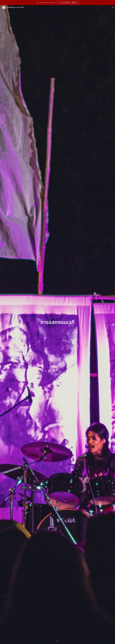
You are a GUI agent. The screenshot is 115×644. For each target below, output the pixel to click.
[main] (57, 325)
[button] (113, 7)
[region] (57, 3)
